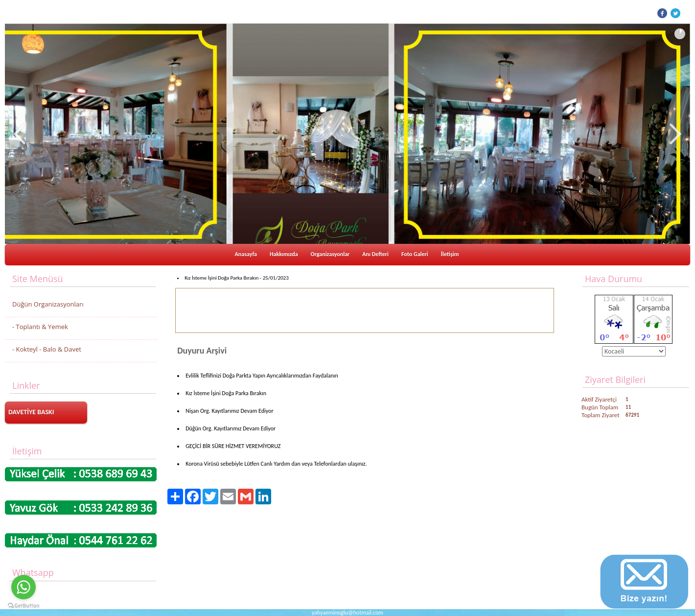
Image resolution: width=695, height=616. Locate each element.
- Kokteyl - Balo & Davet (47, 349)
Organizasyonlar (330, 254)
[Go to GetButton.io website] (23, 606)
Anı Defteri (375, 254)
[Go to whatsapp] (23, 587)
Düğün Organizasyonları (48, 304)
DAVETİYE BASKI (31, 412)
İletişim (450, 254)
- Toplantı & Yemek (40, 327)
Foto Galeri (415, 254)
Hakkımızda (284, 254)
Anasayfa (246, 254)
